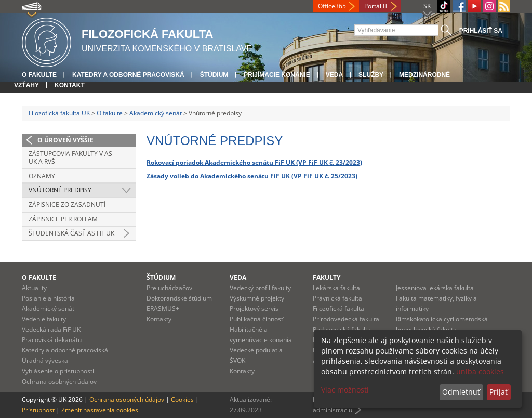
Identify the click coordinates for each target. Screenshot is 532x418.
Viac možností (345, 390)
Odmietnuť (461, 392)
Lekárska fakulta (336, 288)
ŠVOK (237, 361)
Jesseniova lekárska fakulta (435, 288)
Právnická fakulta (337, 298)
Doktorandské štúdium (179, 298)
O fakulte (39, 75)
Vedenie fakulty (44, 319)
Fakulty (327, 277)
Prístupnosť (38, 410)
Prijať (498, 392)
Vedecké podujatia (256, 350)
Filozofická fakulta (338, 309)
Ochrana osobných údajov (59, 381)
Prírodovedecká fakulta (346, 319)
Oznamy (42, 176)
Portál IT (376, 6)
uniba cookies (480, 371)
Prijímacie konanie (277, 75)
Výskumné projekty (257, 298)
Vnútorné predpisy (60, 190)
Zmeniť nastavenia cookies (100, 410)
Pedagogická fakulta (342, 329)
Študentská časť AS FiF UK (71, 233)
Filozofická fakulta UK (59, 113)
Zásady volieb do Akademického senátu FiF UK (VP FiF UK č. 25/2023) (252, 176)
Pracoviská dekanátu (52, 340)
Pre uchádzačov (169, 288)
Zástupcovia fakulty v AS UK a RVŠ (70, 158)
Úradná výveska (45, 361)
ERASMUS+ (163, 309)
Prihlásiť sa (481, 31)
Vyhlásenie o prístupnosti (58, 371)
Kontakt (70, 85)
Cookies (182, 400)
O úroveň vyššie (65, 140)
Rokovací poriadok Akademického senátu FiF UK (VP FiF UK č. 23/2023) (254, 162)
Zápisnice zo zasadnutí (67, 205)
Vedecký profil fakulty (260, 288)
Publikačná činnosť (256, 319)
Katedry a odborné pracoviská (128, 75)
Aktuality (34, 288)
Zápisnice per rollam (63, 219)
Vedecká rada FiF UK (51, 329)
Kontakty (159, 319)
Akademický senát (156, 113)
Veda (334, 75)
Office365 (332, 6)
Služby (371, 75)
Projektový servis (254, 309)
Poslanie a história (48, 298)
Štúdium (214, 75)
